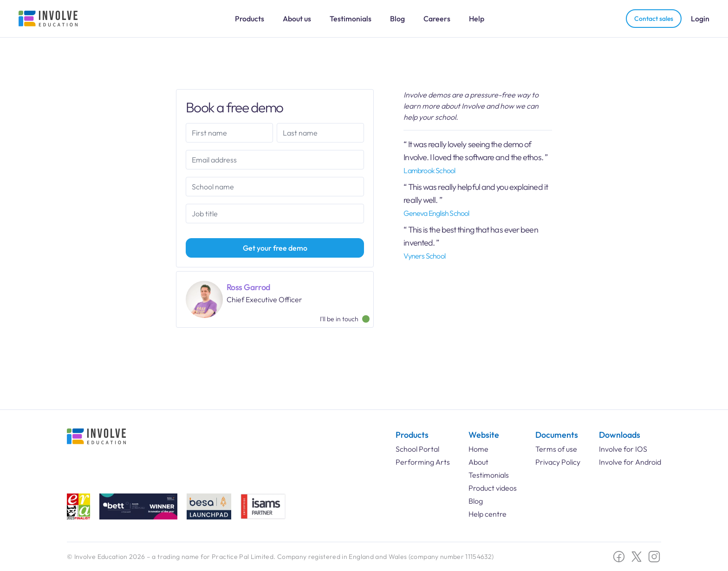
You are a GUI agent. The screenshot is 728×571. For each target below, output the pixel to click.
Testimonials (351, 19)
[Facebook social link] (619, 557)
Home (478, 449)
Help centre (487, 514)
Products (250, 19)
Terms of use (556, 449)
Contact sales (654, 19)
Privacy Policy (558, 462)
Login (700, 19)
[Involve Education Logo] (48, 19)
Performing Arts (423, 462)
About (478, 462)
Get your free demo (275, 248)
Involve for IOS (623, 449)
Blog (397, 19)
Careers (437, 19)
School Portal (417, 449)
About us (297, 19)
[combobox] (275, 187)
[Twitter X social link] (637, 557)
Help (477, 19)
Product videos (493, 488)
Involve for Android (630, 462)
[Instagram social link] (654, 557)
